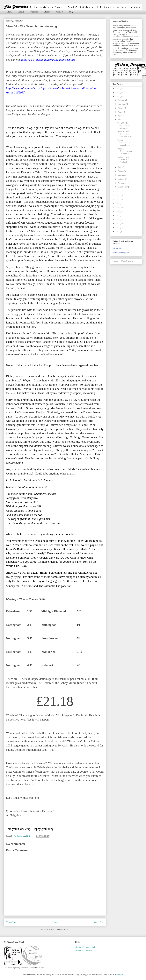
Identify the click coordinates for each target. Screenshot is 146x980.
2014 (118, 96)
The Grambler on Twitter (84, 950)
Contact (60, 12)
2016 (118, 196)
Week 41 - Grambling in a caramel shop (124, 143)
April (120, 112)
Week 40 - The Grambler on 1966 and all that (125, 134)
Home (10, 12)
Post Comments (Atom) (60, 929)
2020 (118, 212)
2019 (118, 208)
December (122, 187)
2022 (118, 220)
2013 (118, 93)
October (121, 179)
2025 (118, 231)
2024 (118, 228)
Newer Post (11, 922)
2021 (118, 216)
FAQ (71, 12)
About (21, 12)
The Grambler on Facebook (85, 947)
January (121, 100)
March (121, 108)
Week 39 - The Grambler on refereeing (123, 126)
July (120, 167)
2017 (118, 200)
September (122, 175)
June (120, 120)
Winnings (34, 12)
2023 (118, 224)
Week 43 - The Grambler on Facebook (123, 160)
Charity (47, 12)
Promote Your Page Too (121, 253)
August (121, 171)
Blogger (120, 974)
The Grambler (117, 248)
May (120, 116)
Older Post (99, 922)
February (122, 104)
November (122, 183)
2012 (118, 89)
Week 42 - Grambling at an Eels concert (125, 151)
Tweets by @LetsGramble (123, 261)
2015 (118, 192)
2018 (118, 204)
